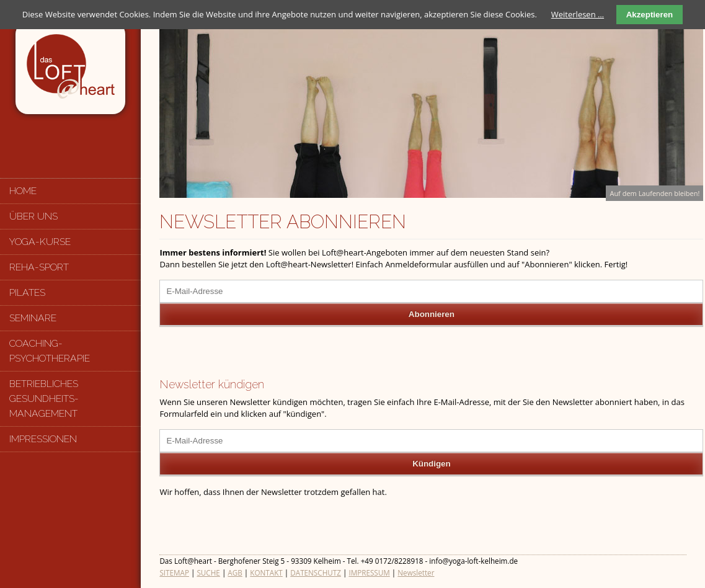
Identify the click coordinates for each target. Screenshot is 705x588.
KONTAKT (266, 572)
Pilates (27, 292)
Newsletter (416, 572)
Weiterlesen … (578, 14)
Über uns (33, 216)
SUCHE (208, 572)
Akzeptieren (650, 15)
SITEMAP (174, 572)
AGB (235, 572)
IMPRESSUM (369, 572)
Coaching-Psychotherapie (50, 351)
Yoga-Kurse (40, 242)
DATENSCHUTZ (316, 572)
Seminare (33, 318)
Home (23, 191)
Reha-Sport (39, 267)
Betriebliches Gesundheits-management (44, 399)
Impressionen (43, 439)
